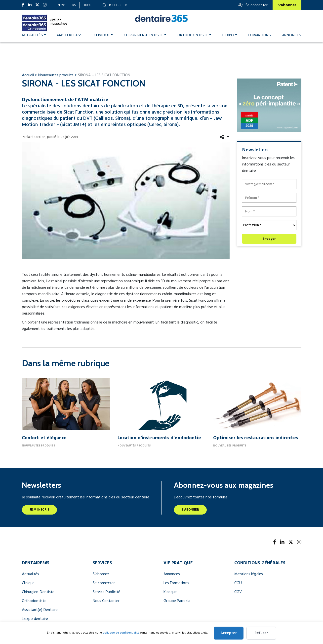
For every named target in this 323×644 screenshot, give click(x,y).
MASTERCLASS (70, 35)
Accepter (229, 633)
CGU (238, 583)
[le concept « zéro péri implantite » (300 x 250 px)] (269, 105)
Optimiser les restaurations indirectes (256, 438)
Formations (259, 35)
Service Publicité (106, 592)
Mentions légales (249, 574)
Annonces (292, 35)
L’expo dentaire (35, 619)
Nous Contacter (106, 601)
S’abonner (101, 574)
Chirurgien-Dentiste (38, 592)
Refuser (261, 633)
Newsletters (67, 5)
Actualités (33, 35)
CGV (238, 592)
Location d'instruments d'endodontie (159, 438)
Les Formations (176, 583)
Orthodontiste (193, 35)
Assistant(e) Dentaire (40, 610)
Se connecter (253, 5)
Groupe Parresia (177, 601)
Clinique (102, 35)
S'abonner (287, 5)
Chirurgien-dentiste (143, 35)
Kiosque (89, 5)
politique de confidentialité (121, 633)
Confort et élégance (44, 438)
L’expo (228, 35)
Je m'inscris (40, 510)
